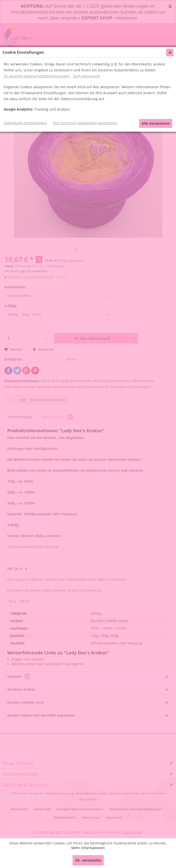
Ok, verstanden (88, 860)
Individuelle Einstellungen (25, 123)
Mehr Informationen (88, 848)
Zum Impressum (87, 76)
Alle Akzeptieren (156, 123)
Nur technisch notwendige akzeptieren (85, 123)
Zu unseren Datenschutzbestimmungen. (37, 76)
